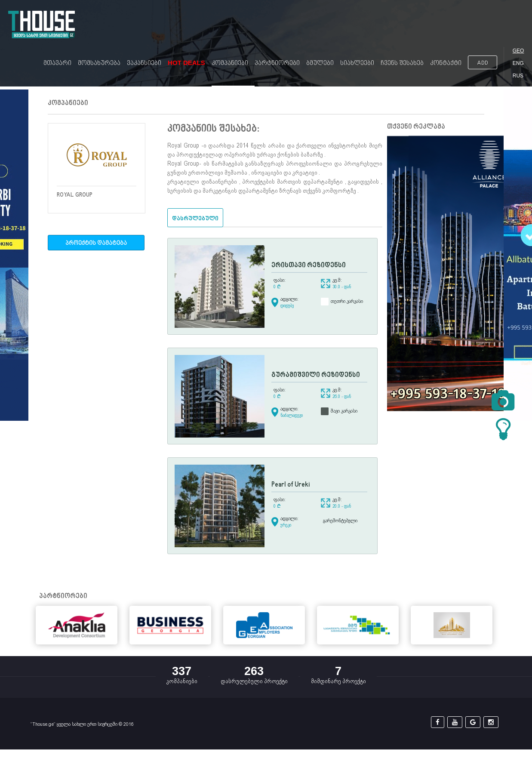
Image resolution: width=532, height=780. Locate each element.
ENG (518, 63)
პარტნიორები (277, 63)
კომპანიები (230, 63)
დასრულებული (195, 219)
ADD (483, 63)
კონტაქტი (446, 63)
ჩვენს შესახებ (402, 63)
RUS (518, 76)
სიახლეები (357, 63)
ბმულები (320, 63)
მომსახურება (99, 63)
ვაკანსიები (144, 63)
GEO (518, 51)
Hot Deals (186, 63)
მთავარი (57, 63)
